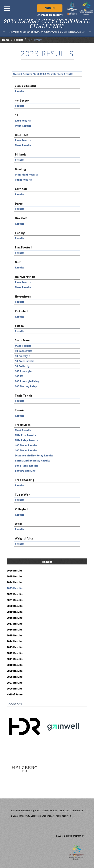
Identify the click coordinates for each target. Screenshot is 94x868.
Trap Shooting (24, 480)
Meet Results (23, 126)
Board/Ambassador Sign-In (25, 810)
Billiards (21, 154)
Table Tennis (24, 396)
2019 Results (15, 612)
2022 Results (15, 594)
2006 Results (15, 689)
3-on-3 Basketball (27, 86)
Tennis (20, 410)
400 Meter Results (26, 445)
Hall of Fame (15, 694)
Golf (18, 262)
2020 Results (15, 606)
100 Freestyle (23, 371)
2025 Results (15, 576)
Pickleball (22, 311)
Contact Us (78, 810)
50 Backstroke (24, 351)
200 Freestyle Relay (27, 381)
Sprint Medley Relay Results (32, 461)
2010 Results (15, 665)
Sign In (50, 8)
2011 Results (15, 659)
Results (19, 40)
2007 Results (15, 683)
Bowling (20, 169)
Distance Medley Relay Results (34, 455)
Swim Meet (23, 340)
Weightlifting (24, 538)
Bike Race (22, 135)
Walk (18, 524)
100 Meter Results (26, 450)
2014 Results (15, 641)
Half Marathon (25, 277)
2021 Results (15, 600)
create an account (51, 15)
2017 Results (15, 624)
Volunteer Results (62, 74)
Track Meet (23, 425)
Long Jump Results (27, 466)
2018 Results (15, 618)
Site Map (64, 810)
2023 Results (15, 588)
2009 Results (15, 671)
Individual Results (26, 175)
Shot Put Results (25, 471)
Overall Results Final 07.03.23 (31, 74)
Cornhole (21, 189)
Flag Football (24, 247)
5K (17, 115)
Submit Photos (49, 810)
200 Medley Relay (26, 386)
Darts (19, 204)
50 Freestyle (23, 356)
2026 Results (15, 571)
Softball (20, 326)
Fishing (20, 233)
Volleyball (22, 509)
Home (6, 40)
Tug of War (22, 495)
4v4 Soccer (22, 101)
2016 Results (15, 630)
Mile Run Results (25, 435)
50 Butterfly (22, 366)
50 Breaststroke (25, 361)
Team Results (23, 180)
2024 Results (15, 582)
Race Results (23, 121)
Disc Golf (21, 218)
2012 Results (15, 653)
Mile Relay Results (26, 440)
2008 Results (15, 677)
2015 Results (15, 635)
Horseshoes (23, 296)
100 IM (19, 376)
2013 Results (15, 647)
